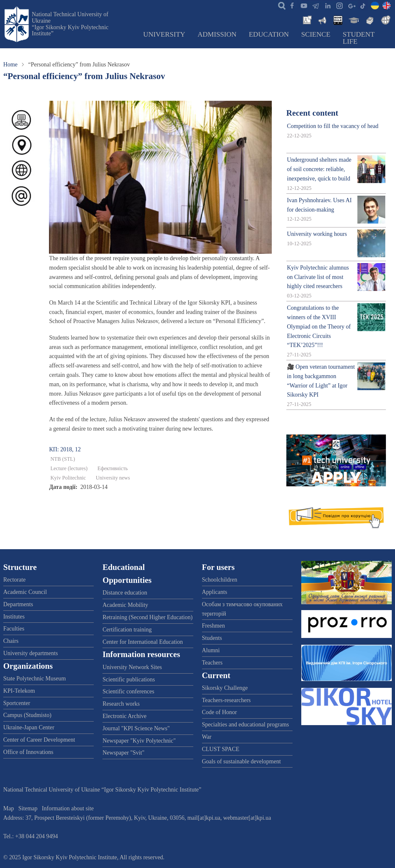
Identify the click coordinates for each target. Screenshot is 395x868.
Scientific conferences (128, 691)
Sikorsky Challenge (225, 688)
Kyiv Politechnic (68, 478)
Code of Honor (220, 712)
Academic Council (25, 592)
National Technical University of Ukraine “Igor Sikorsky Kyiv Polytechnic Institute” (70, 24)
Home (10, 64)
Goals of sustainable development (241, 761)
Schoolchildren (220, 580)
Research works (121, 704)
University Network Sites (132, 667)
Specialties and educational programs (245, 724)
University (164, 34)
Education (269, 34)
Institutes (14, 617)
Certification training (127, 630)
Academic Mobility (125, 605)
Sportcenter (17, 703)
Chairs (11, 641)
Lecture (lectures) (69, 469)
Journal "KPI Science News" (136, 728)
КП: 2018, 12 (65, 449)
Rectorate (14, 580)
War (207, 737)
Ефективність (113, 469)
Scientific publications (129, 679)
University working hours (317, 234)
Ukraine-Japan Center (29, 727)
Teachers (212, 663)
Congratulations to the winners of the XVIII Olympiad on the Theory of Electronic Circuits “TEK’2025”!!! (319, 326)
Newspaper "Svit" (123, 753)
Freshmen (214, 626)
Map (9, 808)
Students (212, 638)
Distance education (125, 593)
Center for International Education (143, 642)
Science (316, 34)
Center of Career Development (39, 740)
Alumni (211, 650)
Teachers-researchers (227, 700)
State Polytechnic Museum (35, 678)
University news (113, 478)
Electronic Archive (124, 716)
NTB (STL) (63, 459)
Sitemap (28, 808)
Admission (217, 34)
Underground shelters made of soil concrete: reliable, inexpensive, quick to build (319, 169)
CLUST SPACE (221, 749)
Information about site (68, 808)
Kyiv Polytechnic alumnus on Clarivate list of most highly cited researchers (318, 277)
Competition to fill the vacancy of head (333, 126)
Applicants (215, 592)
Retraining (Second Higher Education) (147, 617)
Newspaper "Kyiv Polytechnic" (139, 741)
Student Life (359, 38)
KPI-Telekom (19, 691)
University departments (30, 653)
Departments (18, 604)
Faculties (14, 629)
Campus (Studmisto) (27, 715)
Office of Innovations (28, 752)
